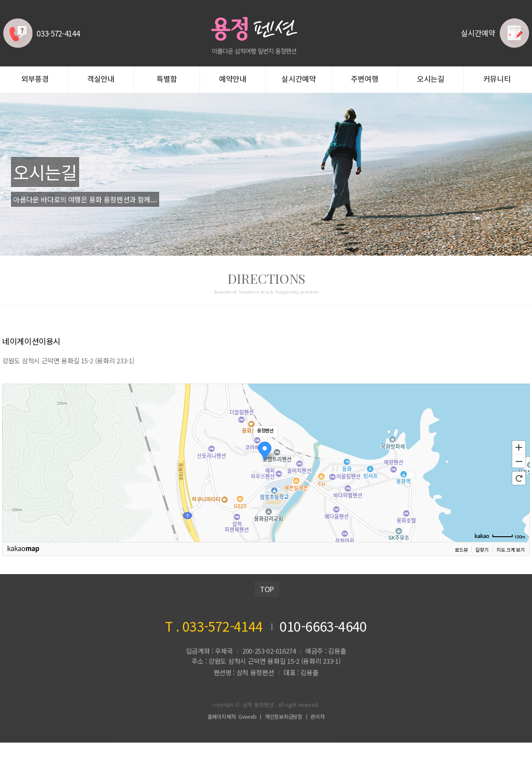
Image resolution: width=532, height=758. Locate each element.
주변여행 (365, 80)
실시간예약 (299, 80)
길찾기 (482, 549)
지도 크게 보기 (510, 549)
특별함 (167, 80)
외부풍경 (35, 80)
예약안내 (233, 80)
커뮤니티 (497, 80)
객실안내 (101, 80)
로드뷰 (461, 549)
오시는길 (431, 80)
